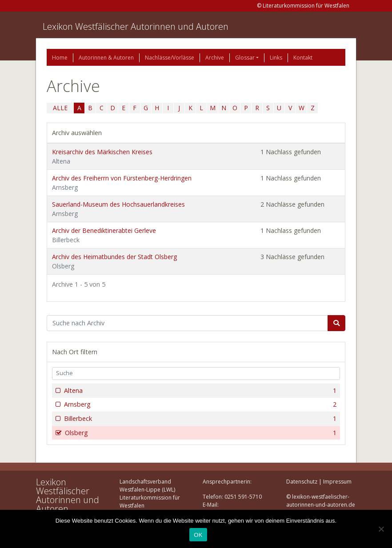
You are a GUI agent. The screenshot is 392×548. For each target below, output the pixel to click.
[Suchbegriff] (187, 323)
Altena (199, 391)
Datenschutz (302, 482)
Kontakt (303, 58)
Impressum (337, 482)
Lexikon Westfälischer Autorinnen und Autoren (136, 26)
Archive (215, 58)
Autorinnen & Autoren (106, 58)
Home (60, 58)
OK (198, 535)
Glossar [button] (245, 58)
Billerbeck (199, 419)
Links (276, 58)
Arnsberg (199, 404)
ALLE (60, 108)
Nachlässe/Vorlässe (170, 58)
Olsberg (200, 433)
